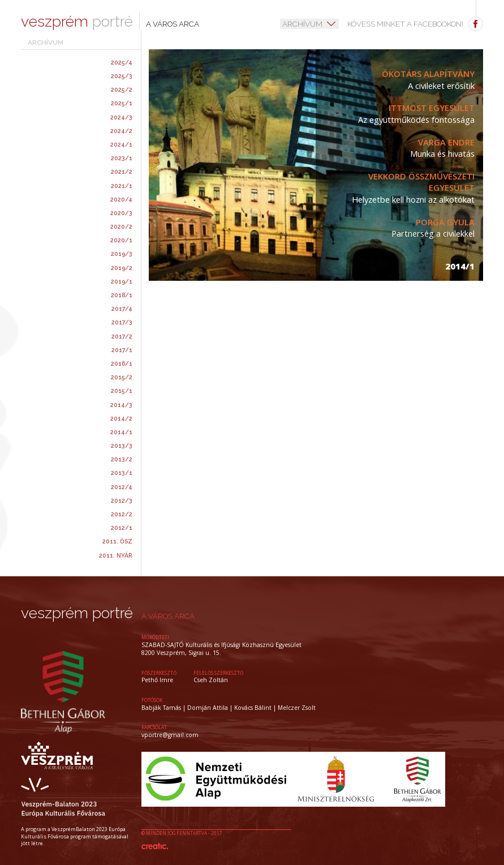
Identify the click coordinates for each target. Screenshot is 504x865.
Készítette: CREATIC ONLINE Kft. (155, 846)
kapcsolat (154, 727)
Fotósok (152, 700)
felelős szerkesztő (218, 673)
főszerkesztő (159, 673)
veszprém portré (77, 613)
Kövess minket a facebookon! (415, 24)
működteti (155, 637)
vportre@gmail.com (170, 735)
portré (77, 22)
